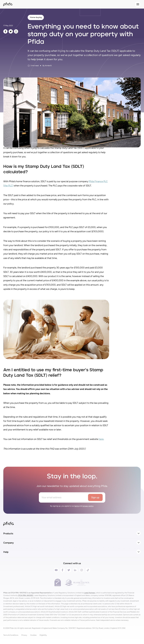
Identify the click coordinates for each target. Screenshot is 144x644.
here (101, 439)
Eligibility (43, 635)
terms (77, 506)
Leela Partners (90, 593)
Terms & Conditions (11, 635)
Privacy (24, 635)
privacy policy (88, 506)
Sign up (95, 497)
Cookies (33, 635)
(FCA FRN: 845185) (26, 595)
